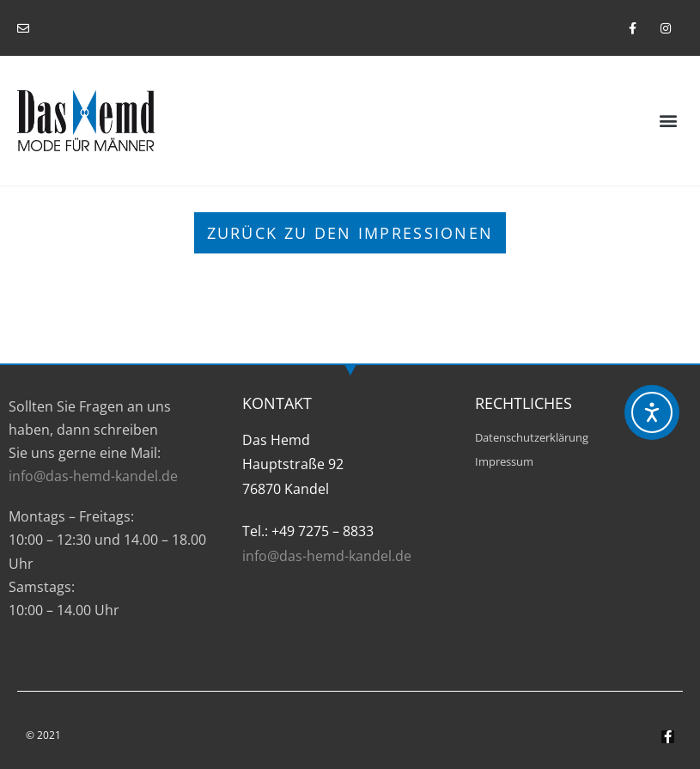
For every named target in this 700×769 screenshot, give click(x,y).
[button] (669, 121)
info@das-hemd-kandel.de (93, 476)
